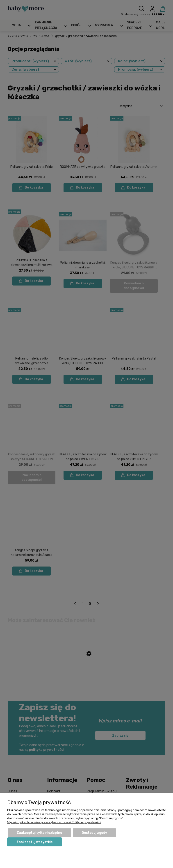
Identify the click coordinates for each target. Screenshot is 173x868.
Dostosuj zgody (94, 833)
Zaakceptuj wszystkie (35, 842)
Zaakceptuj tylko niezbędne (39, 833)
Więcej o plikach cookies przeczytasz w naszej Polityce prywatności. (54, 822)
